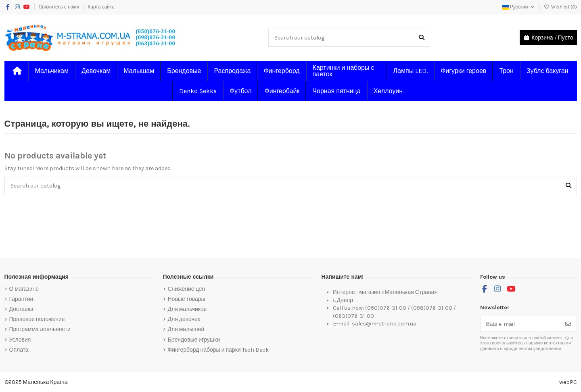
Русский (519, 7)
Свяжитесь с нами (60, 7)
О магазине (24, 289)
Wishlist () (560, 7)
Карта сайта (101, 7)
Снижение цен (187, 289)
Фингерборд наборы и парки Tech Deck (218, 350)
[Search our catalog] (422, 38)
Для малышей (186, 329)
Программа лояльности (40, 329)
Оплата (19, 350)
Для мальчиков (187, 309)
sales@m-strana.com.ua (384, 324)
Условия (20, 340)
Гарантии (21, 299)
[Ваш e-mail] (520, 324)
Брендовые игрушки (194, 340)
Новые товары (187, 299)
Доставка (21, 309)
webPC (568, 382)
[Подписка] (568, 324)
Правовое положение (37, 319)
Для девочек (184, 319)
